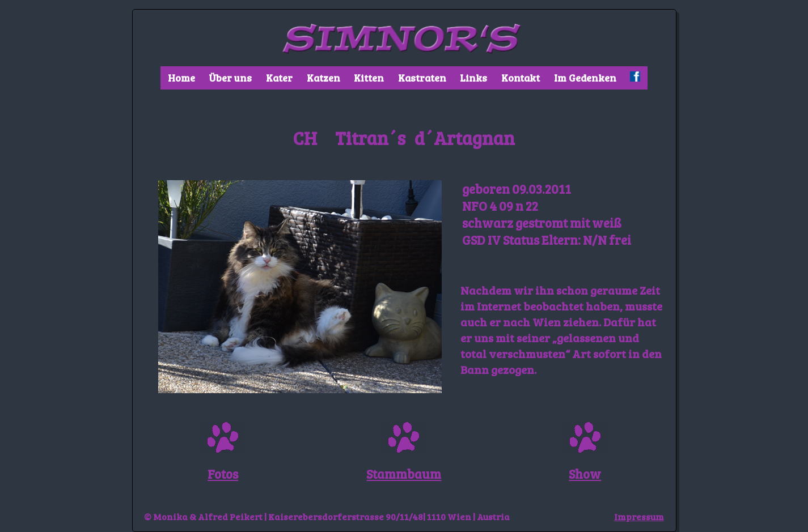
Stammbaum (404, 474)
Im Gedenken (585, 78)
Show (585, 474)
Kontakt (521, 78)
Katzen (323, 78)
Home (181, 78)
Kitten (369, 78)
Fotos (223, 474)
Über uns (230, 78)
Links (473, 78)
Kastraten (422, 78)
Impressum (639, 516)
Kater (279, 78)
